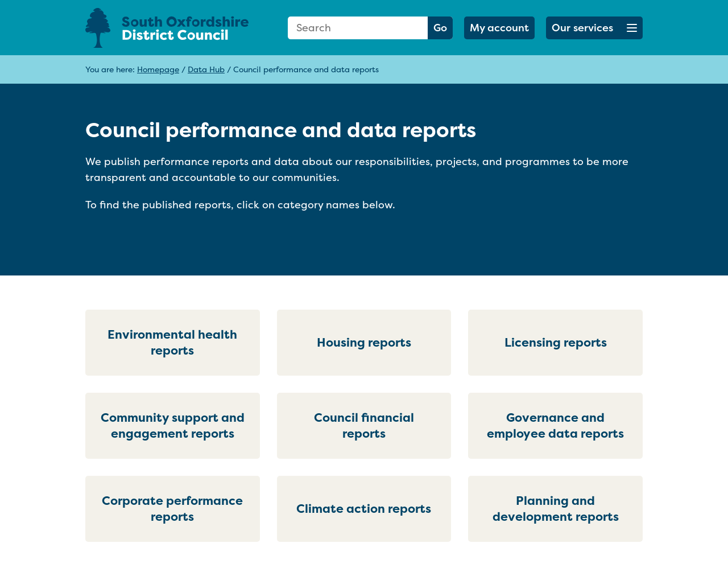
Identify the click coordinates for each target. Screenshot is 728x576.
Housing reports (364, 342)
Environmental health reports (172, 342)
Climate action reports (364, 509)
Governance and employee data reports (555, 425)
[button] (594, 28)
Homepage (158, 69)
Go (440, 28)
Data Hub (206, 69)
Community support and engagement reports (173, 425)
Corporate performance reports (172, 509)
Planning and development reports (556, 509)
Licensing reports (556, 342)
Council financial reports (364, 425)
